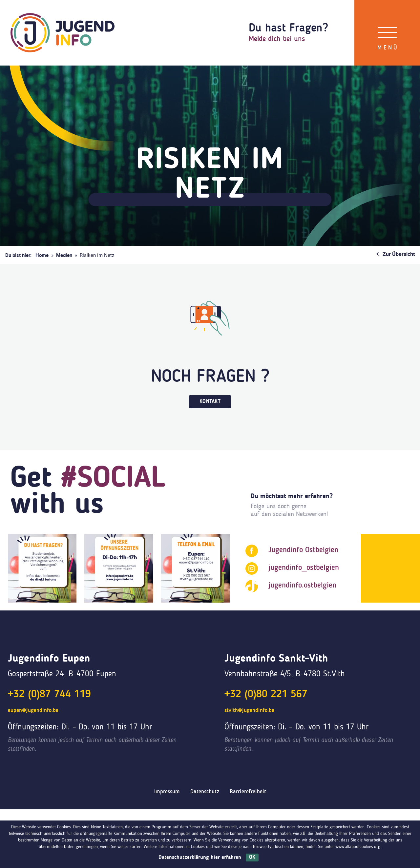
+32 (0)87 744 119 (49, 695)
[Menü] (387, 33)
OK (252, 858)
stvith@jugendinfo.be (249, 711)
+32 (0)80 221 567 (266, 695)
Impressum (167, 792)
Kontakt (210, 402)
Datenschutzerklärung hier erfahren (200, 858)
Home (42, 255)
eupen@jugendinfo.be (33, 711)
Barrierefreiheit (248, 792)
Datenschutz (205, 792)
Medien (64, 255)
